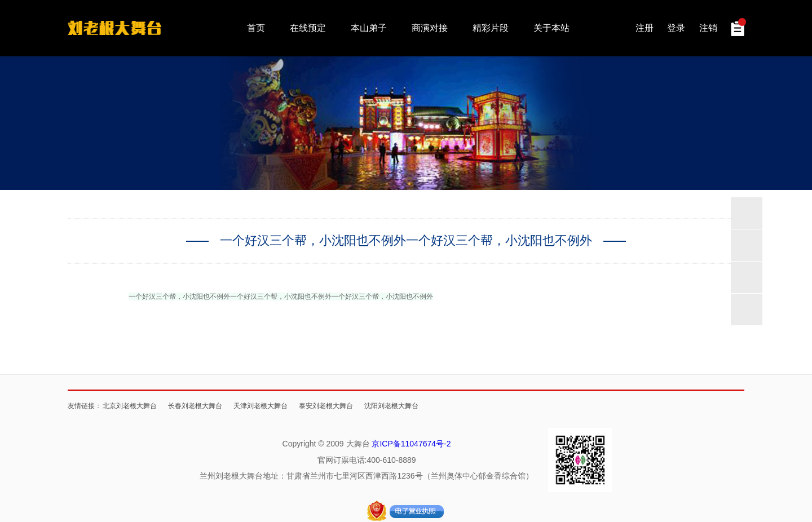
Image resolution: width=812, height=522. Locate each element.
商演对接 (430, 28)
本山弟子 (369, 28)
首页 (256, 28)
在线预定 (308, 28)
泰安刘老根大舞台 (326, 405)
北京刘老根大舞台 (130, 405)
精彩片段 (491, 28)
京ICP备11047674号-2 (411, 444)
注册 (645, 28)
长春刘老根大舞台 (195, 405)
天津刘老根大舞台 (261, 405)
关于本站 (551, 28)
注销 (708, 28)
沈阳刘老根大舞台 (391, 405)
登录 (676, 28)
